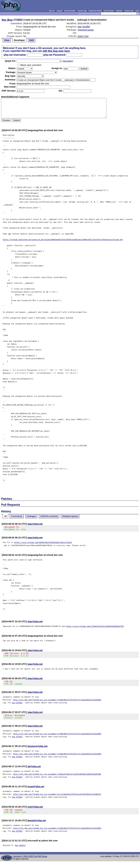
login (137, 11)
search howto (109, 11)
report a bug (82, 11)
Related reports (70, 516)
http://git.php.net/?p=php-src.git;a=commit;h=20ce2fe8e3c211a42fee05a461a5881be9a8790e (57, 778)
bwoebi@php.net (37, 825)
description (68, 61)
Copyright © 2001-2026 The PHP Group (30, 861)
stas (79, 27)
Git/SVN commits (49, 516)
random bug (129, 11)
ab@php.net (34, 770)
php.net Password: (55, 55)
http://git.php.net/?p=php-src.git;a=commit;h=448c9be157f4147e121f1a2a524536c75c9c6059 (57, 703)
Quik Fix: (11, 61)
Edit (31, 40)
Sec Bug (7, 20)
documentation (70, 11)
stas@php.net (35, 524)
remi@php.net (35, 811)
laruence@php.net (38, 750)
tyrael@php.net (36, 790)
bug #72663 (17, 705)
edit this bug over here (56, 51)
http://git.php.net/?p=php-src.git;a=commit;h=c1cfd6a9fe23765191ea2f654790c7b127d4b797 (57, 798)
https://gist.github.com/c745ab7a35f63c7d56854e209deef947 (95, 627)
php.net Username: (15, 55)
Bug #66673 (20, 850)
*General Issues (86, 30)
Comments (17, 516)
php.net (52, 11)
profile (86, 27)
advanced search (95, 11)
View (7, 40)
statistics (119, 11)
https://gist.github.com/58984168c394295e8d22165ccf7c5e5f (43, 543)
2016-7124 (83, 36)
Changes (31, 516)
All (5, 516)
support (60, 11)
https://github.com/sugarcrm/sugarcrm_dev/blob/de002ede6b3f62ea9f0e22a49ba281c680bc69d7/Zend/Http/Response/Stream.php (63, 239)
